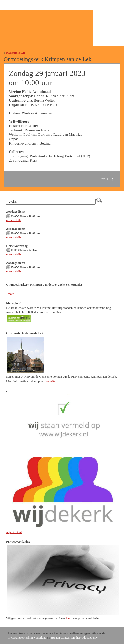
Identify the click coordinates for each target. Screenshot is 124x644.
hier (68, 618)
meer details (14, 220)
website (51, 381)
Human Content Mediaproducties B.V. (75, 638)
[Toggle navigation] (7, 5)
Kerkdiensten (16, 53)
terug (108, 179)
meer (11, 294)
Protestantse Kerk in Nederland (27, 638)
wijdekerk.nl (14, 532)
